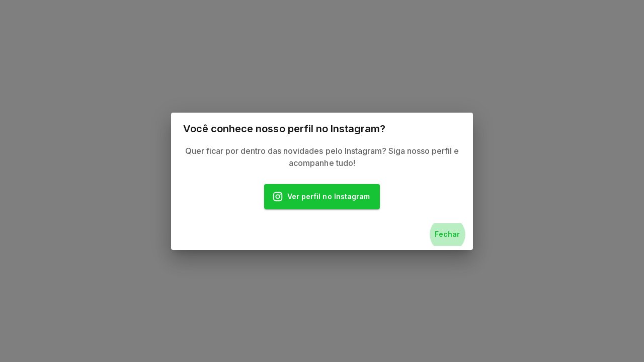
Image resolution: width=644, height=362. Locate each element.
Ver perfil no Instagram (322, 197)
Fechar (447, 235)
